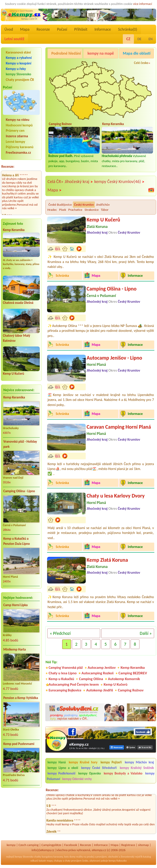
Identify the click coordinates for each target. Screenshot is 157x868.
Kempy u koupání (19, 63)
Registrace (128, 845)
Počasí (62, 29)
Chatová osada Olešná (18, 303)
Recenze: (8, 166)
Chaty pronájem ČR (20, 80)
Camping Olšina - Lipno (19, 491)
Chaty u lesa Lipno (63, 673)
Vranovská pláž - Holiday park (20, 444)
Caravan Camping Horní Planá (119, 427)
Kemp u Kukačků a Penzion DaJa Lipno (17, 541)
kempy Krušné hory (83, 762)
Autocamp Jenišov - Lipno (114, 358)
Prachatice (75, 210)
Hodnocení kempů (19, 125)
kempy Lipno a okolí (63, 768)
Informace (103, 29)
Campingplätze (51, 845)
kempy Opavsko (89, 773)
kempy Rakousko (118, 861)
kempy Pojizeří (111, 762)
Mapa (25, 29)
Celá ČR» (55, 181)
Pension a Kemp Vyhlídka (21, 698)
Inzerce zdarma (17, 136)
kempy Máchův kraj (139, 762)
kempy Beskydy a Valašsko (123, 773)
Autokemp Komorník (124, 679)
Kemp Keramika (14, 230)
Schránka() (128, 29)
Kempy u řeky (16, 69)
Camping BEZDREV (133, 673)
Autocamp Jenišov (102, 668)
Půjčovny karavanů (20, 147)
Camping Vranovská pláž (66, 668)
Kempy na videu (18, 120)
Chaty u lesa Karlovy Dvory (116, 496)
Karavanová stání (18, 52)
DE (139, 39)
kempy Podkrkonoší (62, 773)
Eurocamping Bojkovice (65, 690)
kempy (11, 845)
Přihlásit (81, 29)
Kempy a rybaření (19, 58)
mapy (50, 861)
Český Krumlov (84, 205)
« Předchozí (60, 633)
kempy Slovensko (18, 74)
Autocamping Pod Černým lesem (74, 684)
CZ (128, 39)
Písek (63, 210)
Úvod (9, 29)
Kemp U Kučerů (14, 374)
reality (80, 857)
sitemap (144, 845)
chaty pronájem (73, 861)
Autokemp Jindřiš (100, 690)
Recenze (43, 29)
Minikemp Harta (15, 649)
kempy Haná (57, 762)
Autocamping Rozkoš (98, 673)
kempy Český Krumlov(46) (119, 182)
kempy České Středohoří (99, 768)
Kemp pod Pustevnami (19, 744)
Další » (146, 633)
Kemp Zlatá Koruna (107, 560)
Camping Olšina (91, 679)
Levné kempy (15, 142)
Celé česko (141, 63)
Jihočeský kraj (79, 182)
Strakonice (92, 210)
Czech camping (28, 845)
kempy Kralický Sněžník (137, 768)
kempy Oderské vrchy (77, 779)
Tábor (105, 210)
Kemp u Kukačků (61, 679)
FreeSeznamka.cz (18, 152)
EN (151, 39)
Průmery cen (15, 130)
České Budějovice (60, 205)
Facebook (71, 845)
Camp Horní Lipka (15, 605)
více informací (142, 4)
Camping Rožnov (131, 690)
